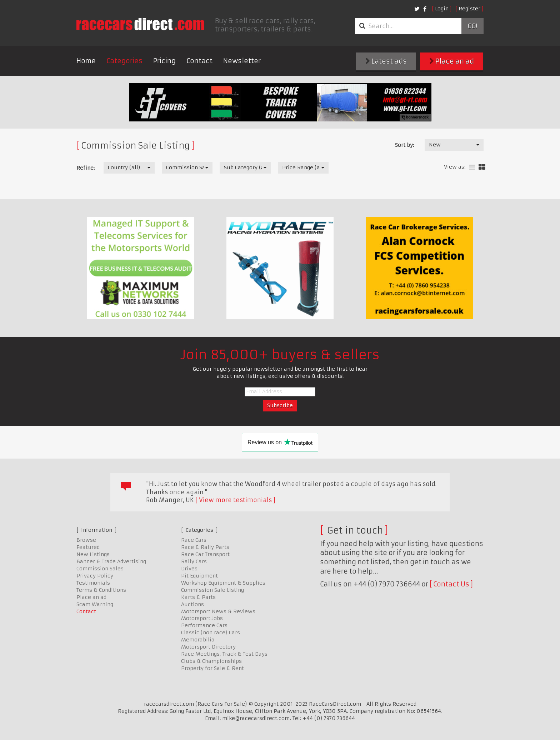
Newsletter (242, 61)
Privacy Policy (95, 576)
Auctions (192, 604)
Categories (124, 61)
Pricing (164, 61)
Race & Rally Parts (205, 547)
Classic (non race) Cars (211, 632)
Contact (199, 61)
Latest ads (386, 61)
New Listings (93, 554)
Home (86, 61)
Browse (86, 540)
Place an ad (452, 61)
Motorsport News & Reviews (218, 611)
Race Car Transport (205, 554)
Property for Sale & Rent (212, 668)
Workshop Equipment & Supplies (223, 583)
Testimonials (93, 583)
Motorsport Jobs (202, 618)
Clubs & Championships (211, 661)
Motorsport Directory (208, 647)
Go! (472, 26)
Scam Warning (95, 604)
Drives (189, 569)
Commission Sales (100, 569)
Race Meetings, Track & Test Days (224, 654)
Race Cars (194, 540)
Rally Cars (194, 561)
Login (442, 9)
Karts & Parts (198, 597)
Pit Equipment (199, 576)
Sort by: (404, 145)
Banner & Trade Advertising (111, 561)
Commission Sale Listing (212, 590)
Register (469, 9)
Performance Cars (204, 625)
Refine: (86, 168)
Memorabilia (198, 640)
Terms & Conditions (101, 590)
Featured (88, 547)
